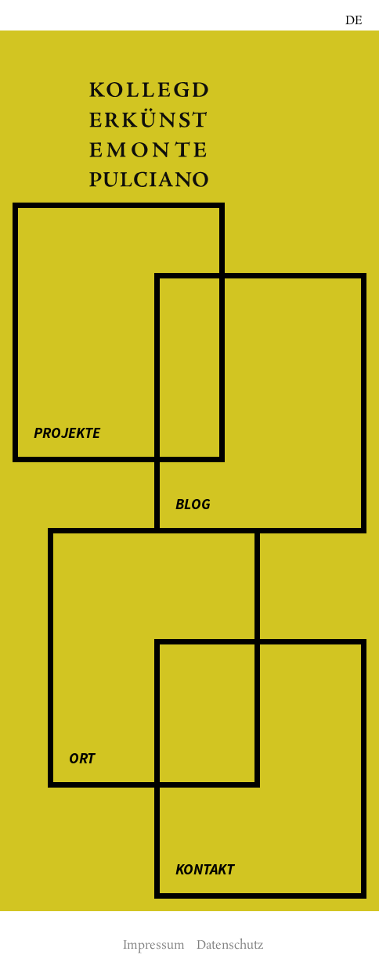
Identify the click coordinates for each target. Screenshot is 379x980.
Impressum (154, 945)
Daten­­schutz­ (230, 945)
